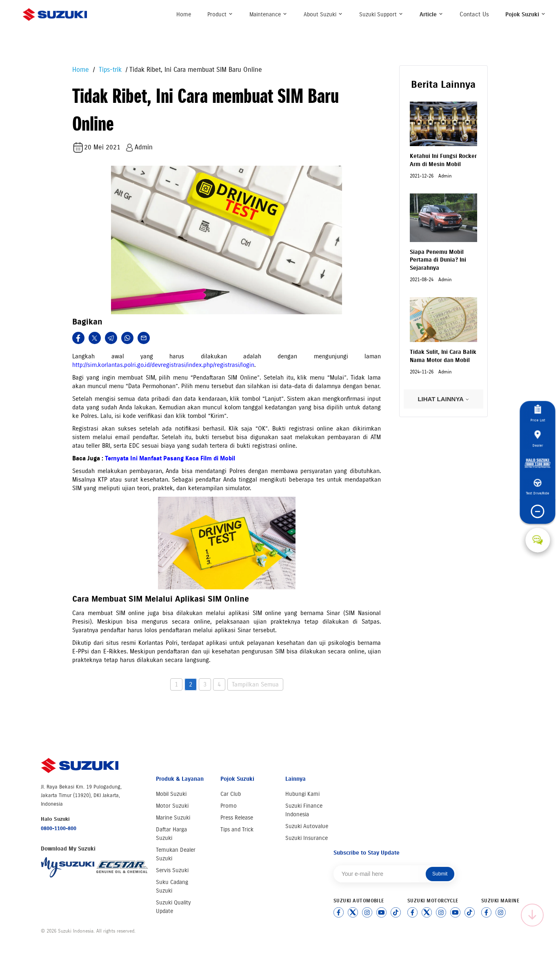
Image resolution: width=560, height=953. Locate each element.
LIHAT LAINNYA (443, 399)
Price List (538, 413)
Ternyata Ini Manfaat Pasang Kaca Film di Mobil (170, 458)
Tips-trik (109, 70)
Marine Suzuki (173, 818)
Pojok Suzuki (526, 14)
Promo (229, 806)
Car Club (231, 794)
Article (431, 14)
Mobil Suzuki (171, 794)
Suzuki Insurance (307, 838)
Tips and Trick (237, 830)
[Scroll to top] (532, 915)
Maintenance (268, 14)
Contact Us (474, 14)
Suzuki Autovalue (307, 826)
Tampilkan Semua (255, 684)
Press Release (237, 818)
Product (220, 14)
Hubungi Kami (302, 794)
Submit (440, 874)
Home (184, 14)
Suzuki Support (381, 14)
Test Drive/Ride (538, 487)
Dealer (538, 439)
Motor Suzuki (172, 806)
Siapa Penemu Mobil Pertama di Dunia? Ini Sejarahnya (438, 260)
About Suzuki (323, 14)
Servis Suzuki (172, 870)
